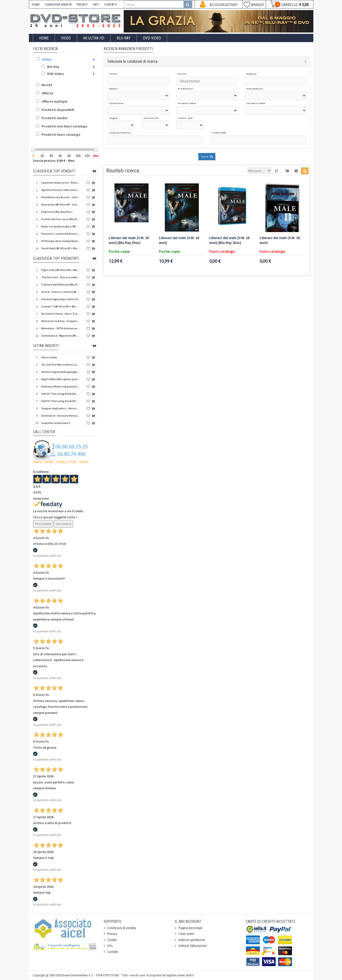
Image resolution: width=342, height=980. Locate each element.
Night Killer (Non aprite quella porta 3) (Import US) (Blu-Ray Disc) (61, 379)
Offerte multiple (55, 101)
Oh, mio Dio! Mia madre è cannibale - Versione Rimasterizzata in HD (61, 364)
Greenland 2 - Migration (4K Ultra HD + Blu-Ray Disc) (61, 336)
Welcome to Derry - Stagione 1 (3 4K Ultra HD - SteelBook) (61, 321)
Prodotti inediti (55, 118)
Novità (47, 85)
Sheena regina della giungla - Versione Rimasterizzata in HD (61, 372)
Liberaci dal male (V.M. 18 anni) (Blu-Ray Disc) (129, 240)
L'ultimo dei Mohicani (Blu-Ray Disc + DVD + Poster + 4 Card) (61, 284)
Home (44, 38)
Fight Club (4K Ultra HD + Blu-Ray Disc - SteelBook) (61, 270)
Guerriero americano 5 (56, 423)
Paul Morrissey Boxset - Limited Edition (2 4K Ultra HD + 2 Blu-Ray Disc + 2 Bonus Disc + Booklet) (61, 197)
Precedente (43, 524)
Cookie (112, 940)
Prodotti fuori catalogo (61, 135)
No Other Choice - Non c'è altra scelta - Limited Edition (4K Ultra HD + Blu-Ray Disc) (61, 314)
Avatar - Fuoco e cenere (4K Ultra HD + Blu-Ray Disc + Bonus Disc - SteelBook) (61, 292)
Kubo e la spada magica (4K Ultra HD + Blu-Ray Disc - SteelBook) (61, 226)
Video (66, 38)
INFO (96, 4)
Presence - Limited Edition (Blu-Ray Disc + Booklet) (61, 234)
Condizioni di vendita (122, 928)
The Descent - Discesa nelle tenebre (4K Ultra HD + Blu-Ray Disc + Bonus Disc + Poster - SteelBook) (61, 277)
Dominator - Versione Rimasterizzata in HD (61, 416)
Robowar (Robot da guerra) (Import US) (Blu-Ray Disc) (61, 386)
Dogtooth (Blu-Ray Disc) (57, 212)
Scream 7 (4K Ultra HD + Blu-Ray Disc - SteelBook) (61, 306)
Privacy (112, 934)
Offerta (47, 93)
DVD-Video (152, 38)
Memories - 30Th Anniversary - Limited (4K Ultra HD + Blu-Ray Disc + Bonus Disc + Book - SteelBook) (61, 328)
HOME (36, 4)
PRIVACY (82, 4)
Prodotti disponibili (58, 110)
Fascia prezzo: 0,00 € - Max (54, 161)
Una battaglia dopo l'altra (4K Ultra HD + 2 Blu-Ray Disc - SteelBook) (61, 299)
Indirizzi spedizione (192, 940)
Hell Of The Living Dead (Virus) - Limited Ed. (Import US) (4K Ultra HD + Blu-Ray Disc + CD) (61, 401)
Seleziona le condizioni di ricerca (132, 61)
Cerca (207, 157)
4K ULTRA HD (94, 38)
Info (110, 946)
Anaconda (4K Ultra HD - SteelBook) (61, 204)
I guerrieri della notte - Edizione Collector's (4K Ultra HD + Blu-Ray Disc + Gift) (61, 183)
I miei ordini (186, 934)
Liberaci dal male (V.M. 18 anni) (179, 240)
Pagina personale (190, 928)
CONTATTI (110, 4)
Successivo (63, 524)
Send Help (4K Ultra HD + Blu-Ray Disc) (61, 248)
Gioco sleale (49, 357)
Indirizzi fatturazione (193, 946)
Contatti (113, 952)
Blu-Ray (124, 38)
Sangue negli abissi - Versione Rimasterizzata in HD (61, 408)
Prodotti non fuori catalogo (64, 126)
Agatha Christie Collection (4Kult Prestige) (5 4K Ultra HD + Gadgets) (61, 190)
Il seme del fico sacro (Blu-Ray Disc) (61, 219)
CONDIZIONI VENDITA (58, 4)
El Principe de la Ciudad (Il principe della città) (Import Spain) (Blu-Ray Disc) (61, 241)
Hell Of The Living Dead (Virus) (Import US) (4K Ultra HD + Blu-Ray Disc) (61, 394)
